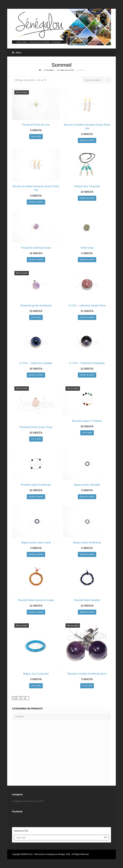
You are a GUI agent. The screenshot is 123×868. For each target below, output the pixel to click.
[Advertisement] (61, 754)
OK (105, 837)
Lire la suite (36, 136)
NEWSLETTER (21, 831)
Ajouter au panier (87, 140)
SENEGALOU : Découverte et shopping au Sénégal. (43, 854)
